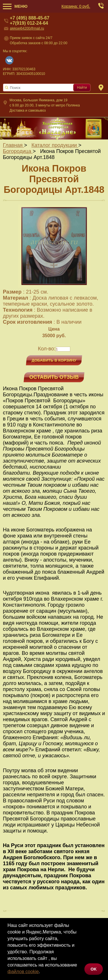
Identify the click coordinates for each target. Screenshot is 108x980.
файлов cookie (23, 972)
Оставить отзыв (54, 377)
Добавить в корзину (54, 360)
